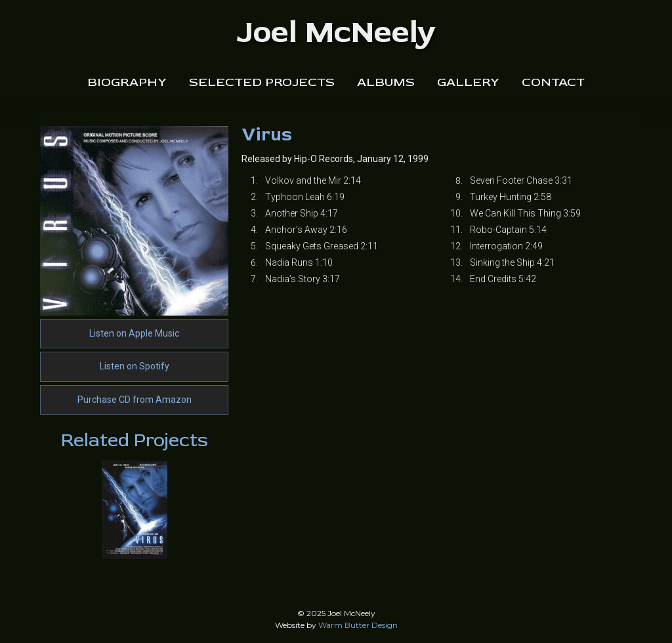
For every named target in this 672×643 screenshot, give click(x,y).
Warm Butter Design (358, 625)
